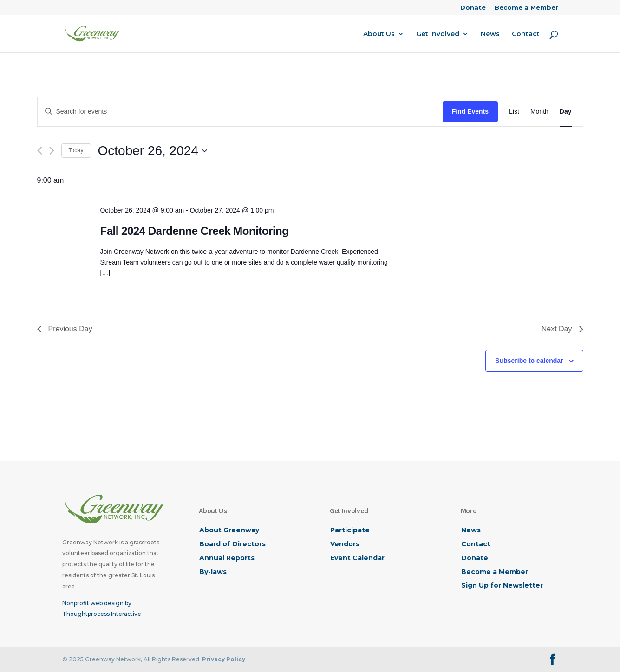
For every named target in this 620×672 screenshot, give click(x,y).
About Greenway (229, 530)
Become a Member (526, 8)
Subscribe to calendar (529, 361)
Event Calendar (357, 558)
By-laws (213, 572)
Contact (526, 34)
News (490, 34)
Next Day (562, 329)
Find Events (470, 111)
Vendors (345, 544)
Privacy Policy (224, 659)
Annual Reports (227, 558)
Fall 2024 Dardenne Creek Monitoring (194, 231)
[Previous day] (40, 151)
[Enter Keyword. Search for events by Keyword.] (240, 112)
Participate (350, 530)
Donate (473, 8)
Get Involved (438, 34)
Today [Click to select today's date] (76, 150)
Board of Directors (232, 544)
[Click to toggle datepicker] (153, 151)
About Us (379, 34)
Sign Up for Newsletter (502, 585)
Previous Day (65, 329)
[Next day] (52, 151)
